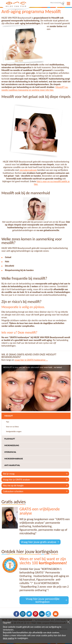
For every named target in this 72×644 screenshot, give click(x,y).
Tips (8, 422)
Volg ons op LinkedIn (42, 614)
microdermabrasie (28, 170)
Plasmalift (10, 439)
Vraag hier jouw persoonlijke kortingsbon (43, 600)
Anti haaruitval (12, 465)
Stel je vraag (9, 474)
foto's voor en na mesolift (49, 181)
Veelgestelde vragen (14, 431)
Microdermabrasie (14, 459)
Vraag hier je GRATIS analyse (16, 480)
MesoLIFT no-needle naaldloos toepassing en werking (35, 89)
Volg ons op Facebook (16, 614)
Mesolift (9, 416)
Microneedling (12, 445)
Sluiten (68, 622)
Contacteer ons (56, 614)
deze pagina (9, 638)
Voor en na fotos (12, 427)
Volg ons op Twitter (29, 614)
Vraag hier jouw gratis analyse (39, 542)
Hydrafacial (10, 452)
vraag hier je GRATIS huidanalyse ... (31, 360)
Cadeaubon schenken (13, 491)
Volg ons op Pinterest (36, 614)
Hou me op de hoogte (13, 485)
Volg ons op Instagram (23, 614)
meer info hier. (47, 90)
